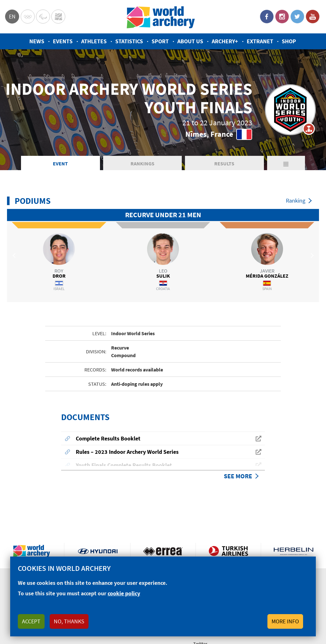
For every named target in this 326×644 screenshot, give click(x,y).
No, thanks (69, 621)
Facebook (267, 17)
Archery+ (225, 41)
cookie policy (124, 593)
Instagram (282, 17)
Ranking (296, 201)
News (37, 41)
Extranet (260, 41)
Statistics (129, 41)
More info (285, 621)
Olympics (28, 17)
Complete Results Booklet (108, 438)
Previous (15, 255)
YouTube (313, 17)
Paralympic (43, 17)
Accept (31, 621)
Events (63, 41)
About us (190, 41)
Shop (289, 41)
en (12, 16)
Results (224, 163)
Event (60, 163)
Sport (160, 41)
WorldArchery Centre (58, 17)
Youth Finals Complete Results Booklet (124, 465)
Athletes (94, 41)
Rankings (142, 163)
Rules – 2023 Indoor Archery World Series (127, 452)
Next (311, 255)
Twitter (297, 17)
